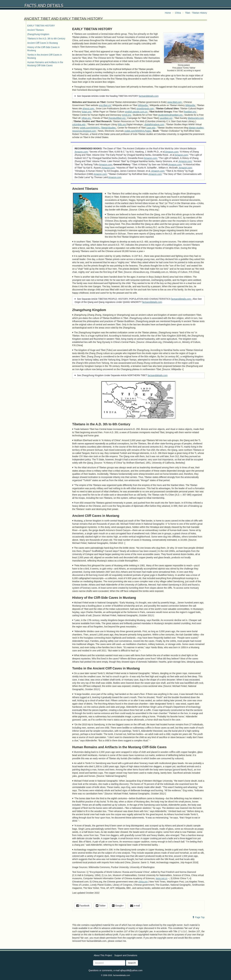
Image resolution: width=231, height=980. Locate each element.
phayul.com (89, 108)
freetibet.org (190, 112)
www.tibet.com (175, 102)
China (178, 13)
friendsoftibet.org (117, 118)
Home (168, 13)
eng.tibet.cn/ (105, 105)
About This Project (103, 955)
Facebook (83, 906)
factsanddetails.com (149, 96)
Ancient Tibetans (36, 30)
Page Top (198, 917)
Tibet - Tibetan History (196, 13)
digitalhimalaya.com (154, 124)
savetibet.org (166, 118)
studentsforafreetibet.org (171, 115)
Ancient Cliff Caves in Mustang (43, 43)
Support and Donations (126, 955)
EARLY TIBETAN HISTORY (41, 26)
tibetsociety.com (196, 118)
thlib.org (122, 124)
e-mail (135, 906)
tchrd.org (127, 115)
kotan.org (87, 112)
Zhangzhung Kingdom (38, 34)
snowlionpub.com (145, 108)
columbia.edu (79, 124)
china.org (143, 882)
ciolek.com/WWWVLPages (138, 131)
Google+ (118, 906)
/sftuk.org (86, 118)
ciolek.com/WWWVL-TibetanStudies (98, 128)
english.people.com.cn (136, 112)
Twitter (101, 906)
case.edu (151, 128)
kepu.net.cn (162, 878)
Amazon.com (81, 152)
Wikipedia (143, 105)
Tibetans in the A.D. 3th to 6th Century (46, 39)
